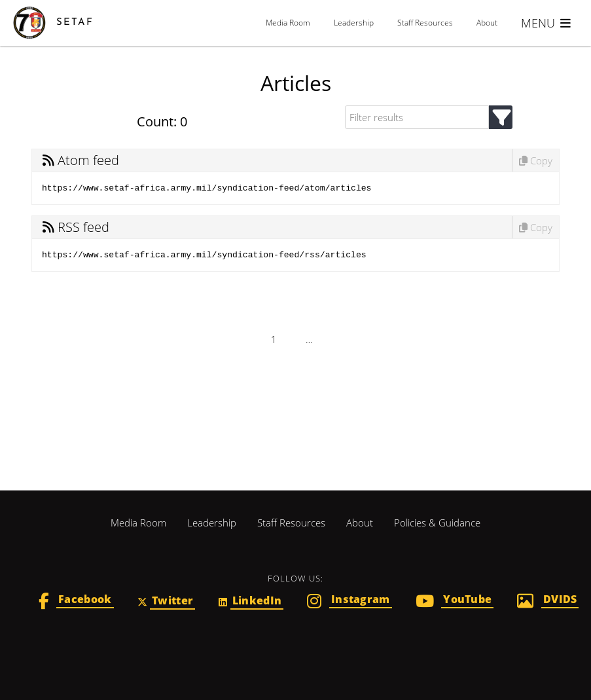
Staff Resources (425, 23)
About (487, 23)
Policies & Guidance (437, 523)
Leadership (354, 23)
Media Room (288, 23)
